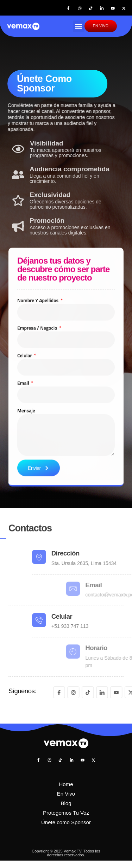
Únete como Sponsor (66, 822)
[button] (79, 26)
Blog (66, 803)
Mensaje (26, 459)
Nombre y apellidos (38, 349)
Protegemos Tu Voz (66, 813)
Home (66, 784)
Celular (25, 404)
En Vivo (66, 794)
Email (24, 432)
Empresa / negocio (38, 377)
